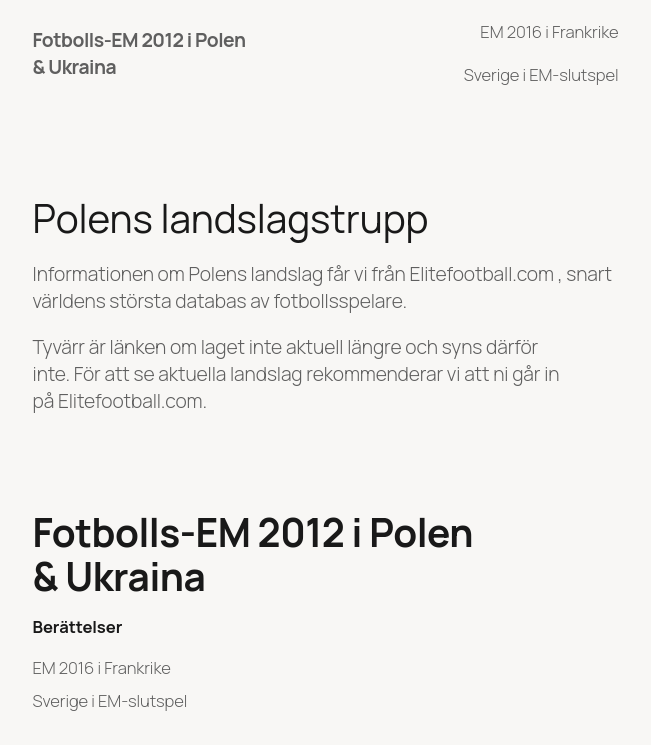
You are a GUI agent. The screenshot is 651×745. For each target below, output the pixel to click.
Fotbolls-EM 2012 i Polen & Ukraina (253, 554)
